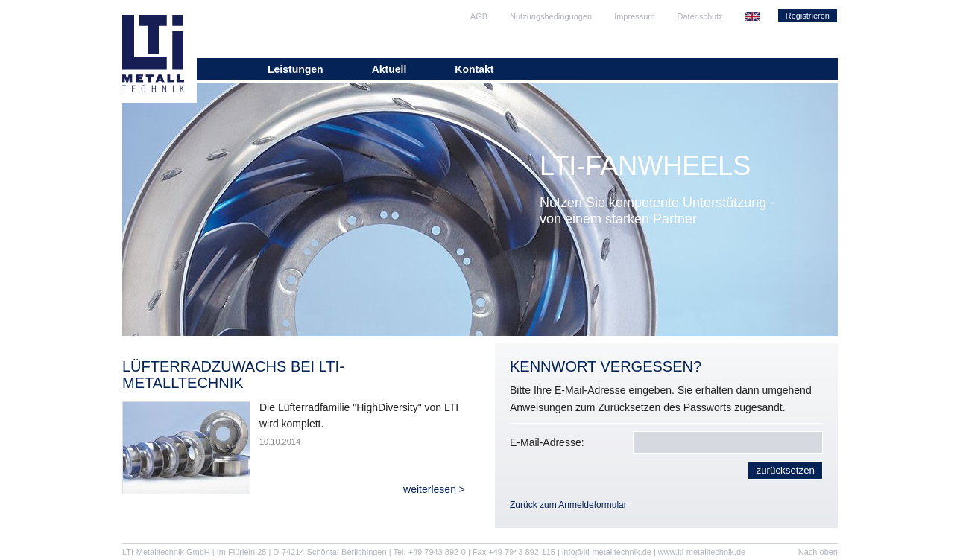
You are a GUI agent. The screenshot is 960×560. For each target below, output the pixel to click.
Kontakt (474, 69)
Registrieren (808, 16)
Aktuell (389, 69)
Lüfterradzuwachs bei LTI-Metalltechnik (233, 375)
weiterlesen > (434, 489)
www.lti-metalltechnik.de (702, 552)
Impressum (634, 16)
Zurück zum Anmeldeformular (568, 505)
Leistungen (296, 69)
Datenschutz (700, 16)
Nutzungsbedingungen (551, 16)
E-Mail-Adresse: (547, 442)
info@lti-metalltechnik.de (607, 552)
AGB (479, 16)
